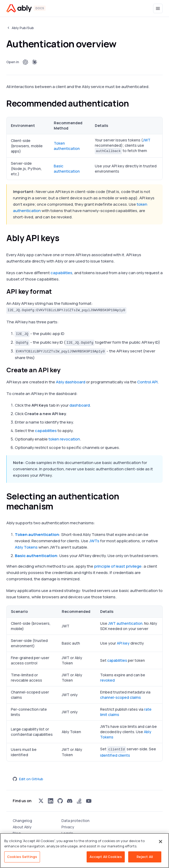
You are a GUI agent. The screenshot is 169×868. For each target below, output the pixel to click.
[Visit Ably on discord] (70, 801)
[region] (84, 851)
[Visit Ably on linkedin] (51, 801)
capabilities (61, 273)
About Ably (22, 827)
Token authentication (67, 146)
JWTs (94, 541)
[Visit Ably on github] (60, 801)
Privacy (68, 827)
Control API (147, 382)
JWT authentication (125, 623)
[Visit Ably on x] (41, 801)
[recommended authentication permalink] (134, 103)
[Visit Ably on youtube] (89, 801)
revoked (107, 680)
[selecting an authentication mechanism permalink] (58, 506)
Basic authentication (67, 169)
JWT (147, 140)
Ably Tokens (26, 547)
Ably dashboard (71, 382)
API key (123, 643)
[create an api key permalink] (65, 370)
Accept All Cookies (106, 857)
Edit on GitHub (28, 779)
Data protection (75, 821)
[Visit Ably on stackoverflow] (79, 801)
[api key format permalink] (56, 291)
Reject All (145, 857)
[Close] (161, 842)
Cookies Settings (22, 857)
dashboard (80, 405)
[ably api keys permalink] (64, 238)
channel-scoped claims (121, 697)
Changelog (22, 821)
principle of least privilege (118, 566)
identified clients (115, 755)
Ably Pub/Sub (23, 28)
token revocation (64, 439)
